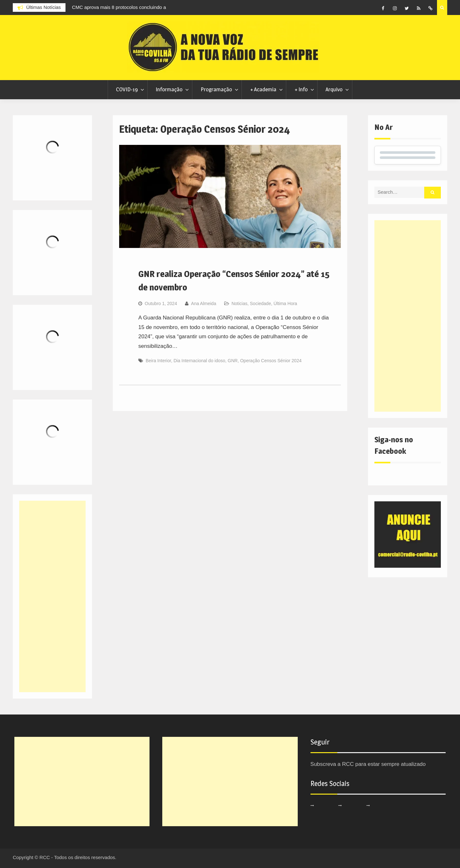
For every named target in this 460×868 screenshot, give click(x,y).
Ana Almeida (204, 303)
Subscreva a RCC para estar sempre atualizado (368, 764)
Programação (216, 89)
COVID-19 (127, 89)
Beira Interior (158, 361)
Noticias (240, 303)
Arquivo (334, 89)
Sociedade (260, 303)
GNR (233, 361)
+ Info (301, 89)
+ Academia (263, 89)
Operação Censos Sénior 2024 (271, 361)
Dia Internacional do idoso (199, 361)
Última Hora (285, 303)
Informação (169, 89)
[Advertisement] (408, 316)
